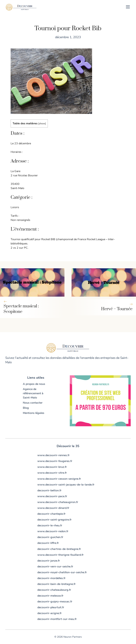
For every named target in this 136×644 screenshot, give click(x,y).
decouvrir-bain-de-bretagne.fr (56, 584)
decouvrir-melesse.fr (50, 596)
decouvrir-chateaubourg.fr (54, 590)
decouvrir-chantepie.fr (51, 514)
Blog (26, 408)
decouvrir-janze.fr (49, 561)
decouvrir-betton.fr (49, 490)
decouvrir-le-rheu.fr (50, 525)
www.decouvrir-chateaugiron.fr (58, 502)
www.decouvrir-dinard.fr (53, 508)
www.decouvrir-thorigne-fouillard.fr (60, 555)
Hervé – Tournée (117, 309)
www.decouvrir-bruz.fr (52, 467)
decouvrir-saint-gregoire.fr (54, 520)
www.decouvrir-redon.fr (53, 531)
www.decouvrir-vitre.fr (52, 473)
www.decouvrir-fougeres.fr (55, 461)
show (42, 123)
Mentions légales (34, 413)
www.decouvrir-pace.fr (52, 496)
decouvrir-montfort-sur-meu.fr (57, 619)
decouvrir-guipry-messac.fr (55, 602)
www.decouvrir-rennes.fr (53, 455)
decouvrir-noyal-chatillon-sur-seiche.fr (62, 572)
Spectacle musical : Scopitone (21, 309)
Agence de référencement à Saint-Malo (33, 393)
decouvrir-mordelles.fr (51, 578)
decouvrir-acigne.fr (49, 613)
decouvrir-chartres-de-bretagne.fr (59, 549)
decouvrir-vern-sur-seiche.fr (55, 567)
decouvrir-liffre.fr (48, 543)
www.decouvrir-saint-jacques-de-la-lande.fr (66, 485)
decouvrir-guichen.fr (50, 537)
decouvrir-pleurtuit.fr (51, 607)
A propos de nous (34, 384)
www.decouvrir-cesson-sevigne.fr (59, 479)
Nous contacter (33, 403)
